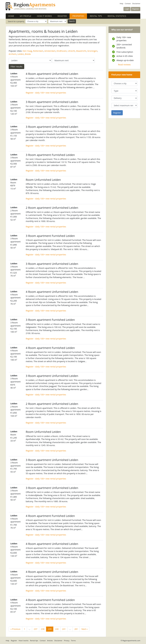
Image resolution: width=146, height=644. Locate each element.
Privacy (67, 641)
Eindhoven (62, 51)
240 (57, 629)
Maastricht (81, 51)
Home (11, 16)
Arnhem (13, 54)
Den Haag (27, 51)
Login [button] (127, 9)
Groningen (92, 51)
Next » (84, 629)
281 (76, 629)
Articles (50, 641)
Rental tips (96, 16)
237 (36, 629)
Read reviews (124, 65)
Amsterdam (50, 51)
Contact (128, 3)
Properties (80, 16)
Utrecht (71, 51)
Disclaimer (136, 3)
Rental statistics (117, 16)
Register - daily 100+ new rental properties (46, 93)
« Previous (15, 629)
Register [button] (136, 9)
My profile (26, 16)
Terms (73, 641)
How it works (44, 16)
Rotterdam (38, 51)
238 (43, 629)
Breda (28, 54)
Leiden (21, 54)
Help (121, 3)
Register (62, 16)
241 (64, 629)
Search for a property (16, 21)
